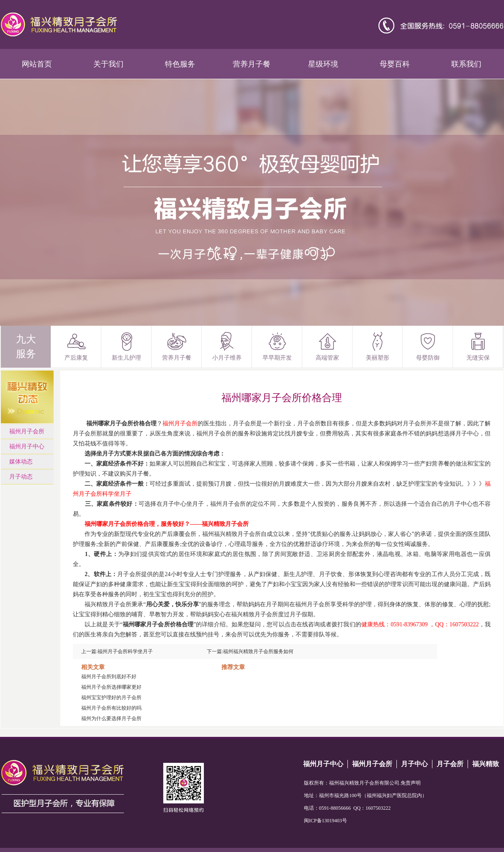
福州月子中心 (27, 447)
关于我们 (108, 64)
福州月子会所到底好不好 (109, 677)
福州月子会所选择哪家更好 (111, 687)
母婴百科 (395, 64)
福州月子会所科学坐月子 (125, 651)
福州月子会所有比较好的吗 (111, 708)
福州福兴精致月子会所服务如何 (258, 651)
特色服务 (180, 64)
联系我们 (466, 64)
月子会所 (450, 764)
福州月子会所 (27, 431)
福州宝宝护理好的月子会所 (111, 698)
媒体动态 (21, 462)
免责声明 (411, 783)
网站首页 (37, 64)
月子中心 (414, 764)
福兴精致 (486, 764)
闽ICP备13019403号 (325, 821)
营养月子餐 (252, 64)
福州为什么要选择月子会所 (111, 718)
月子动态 (21, 477)
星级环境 (323, 64)
